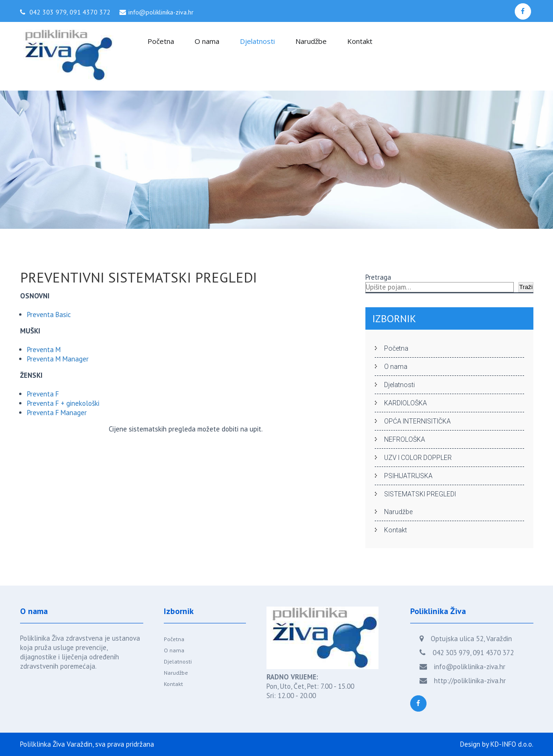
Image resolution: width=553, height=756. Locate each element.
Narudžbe (311, 41)
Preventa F (43, 394)
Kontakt (360, 41)
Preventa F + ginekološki (63, 403)
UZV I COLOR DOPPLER (418, 458)
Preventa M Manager (58, 359)
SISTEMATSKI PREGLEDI (420, 494)
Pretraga (378, 277)
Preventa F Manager (57, 413)
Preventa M (44, 350)
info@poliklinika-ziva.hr (161, 12)
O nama (207, 41)
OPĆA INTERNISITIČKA (417, 421)
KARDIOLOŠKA (406, 403)
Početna (161, 41)
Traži (526, 287)
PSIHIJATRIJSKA (408, 476)
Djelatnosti (257, 41)
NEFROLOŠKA (405, 439)
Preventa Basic (49, 314)
